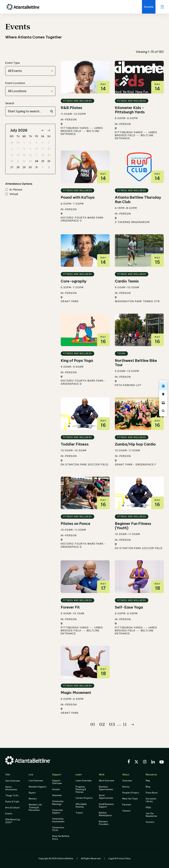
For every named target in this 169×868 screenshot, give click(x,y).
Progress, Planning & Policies (81, 789)
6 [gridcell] (12, 149)
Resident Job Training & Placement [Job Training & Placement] (35, 807)
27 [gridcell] (12, 167)
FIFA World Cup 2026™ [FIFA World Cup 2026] (13, 821)
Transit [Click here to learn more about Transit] (79, 813)
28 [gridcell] (18, 167)
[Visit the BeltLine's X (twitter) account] (136, 762)
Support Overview (57, 782)
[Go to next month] (49, 130)
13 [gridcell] (12, 155)
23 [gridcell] (30, 161)
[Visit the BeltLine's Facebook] (129, 762)
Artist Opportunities (106, 797)
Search (10, 103)
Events (9, 814)
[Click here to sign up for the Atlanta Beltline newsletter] (163, 403)
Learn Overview (84, 781)
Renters (33, 799)
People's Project (131, 793)
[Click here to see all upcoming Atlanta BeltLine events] (163, 386)
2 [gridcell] (30, 143)
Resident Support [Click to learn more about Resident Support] (38, 787)
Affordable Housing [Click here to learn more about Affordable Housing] (81, 805)
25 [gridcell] (43, 161)
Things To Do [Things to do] (12, 796)
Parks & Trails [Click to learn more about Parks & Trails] (12, 801)
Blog (148, 787)
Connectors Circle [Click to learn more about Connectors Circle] (58, 829)
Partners (127, 805)
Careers (126, 811)
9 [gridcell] (30, 149)
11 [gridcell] (43, 149)
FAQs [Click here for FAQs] (148, 807)
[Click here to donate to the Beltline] (149, 7)
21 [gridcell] (18, 161)
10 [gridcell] (36, 149)
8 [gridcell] (24, 149)
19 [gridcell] (49, 155)
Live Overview (36, 781)
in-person (14, 190)
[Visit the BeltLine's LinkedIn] (153, 762)
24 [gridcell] (37, 161)
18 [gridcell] (43, 155)
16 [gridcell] (30, 155)
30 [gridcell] (18, 143)
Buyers (32, 793)
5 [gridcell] (49, 143)
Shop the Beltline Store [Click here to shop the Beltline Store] (61, 837)
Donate (56, 789)
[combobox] (30, 71)
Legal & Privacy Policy (120, 858)
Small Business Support (106, 805)
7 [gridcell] (18, 149)
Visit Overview (13, 781)
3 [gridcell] (37, 143)
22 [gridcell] (24, 161)
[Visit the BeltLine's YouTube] (162, 762)
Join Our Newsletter (152, 815)
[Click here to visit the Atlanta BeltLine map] (163, 394)
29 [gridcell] (12, 143)
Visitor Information (11, 788)
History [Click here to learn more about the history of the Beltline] (126, 787)
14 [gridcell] (18, 155)
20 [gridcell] (12, 161)
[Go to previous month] (43, 130)
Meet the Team (130, 799)
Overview (127, 781)
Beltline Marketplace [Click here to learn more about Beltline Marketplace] (105, 814)
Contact (150, 822)
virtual (12, 194)
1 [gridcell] (24, 143)
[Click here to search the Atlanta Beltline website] (163, 411)
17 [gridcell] (37, 155)
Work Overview (106, 781)
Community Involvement (58, 820)
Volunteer (57, 795)
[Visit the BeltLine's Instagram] (145, 762)
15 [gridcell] (24, 155)
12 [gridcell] (49, 149)
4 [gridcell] (43, 143)
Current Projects (84, 798)
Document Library (151, 800)
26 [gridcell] (49, 161)
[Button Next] (133, 725)
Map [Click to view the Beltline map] (148, 781)
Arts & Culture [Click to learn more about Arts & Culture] (12, 807)
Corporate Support (58, 811)
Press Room (152, 793)
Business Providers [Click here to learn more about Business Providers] (104, 823)
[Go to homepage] (23, 7)
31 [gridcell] (37, 167)
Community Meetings (58, 803)
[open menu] (162, 7)
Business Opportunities (106, 788)
